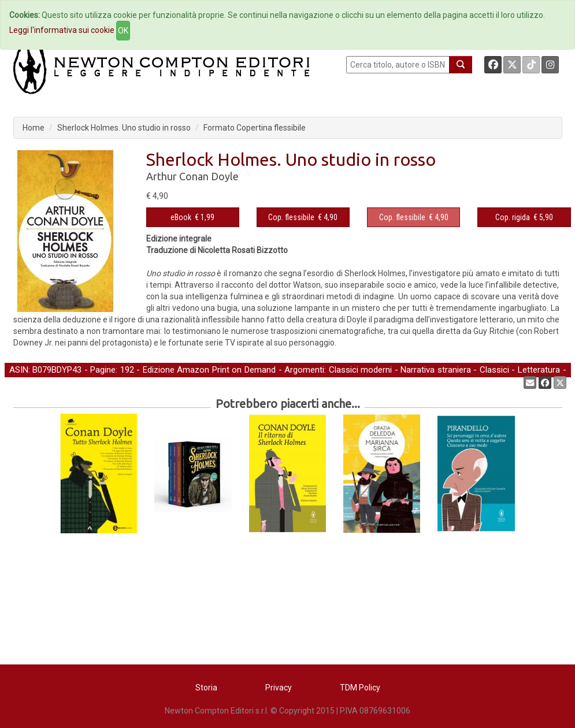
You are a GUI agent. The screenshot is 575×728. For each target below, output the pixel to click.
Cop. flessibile (291, 217)
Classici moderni (361, 370)
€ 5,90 (524, 217)
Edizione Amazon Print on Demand (209, 370)
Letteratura (539, 370)
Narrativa (86, 382)
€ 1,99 (192, 217)
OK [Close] (123, 31)
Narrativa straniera (436, 370)
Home (34, 128)
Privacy (279, 688)
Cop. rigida (513, 217)
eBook (181, 217)
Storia (206, 688)
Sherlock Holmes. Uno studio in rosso (124, 128)
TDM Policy (360, 688)
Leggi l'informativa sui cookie (62, 30)
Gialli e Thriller (35, 382)
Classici (494, 370)
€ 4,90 (303, 217)
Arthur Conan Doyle (192, 176)
